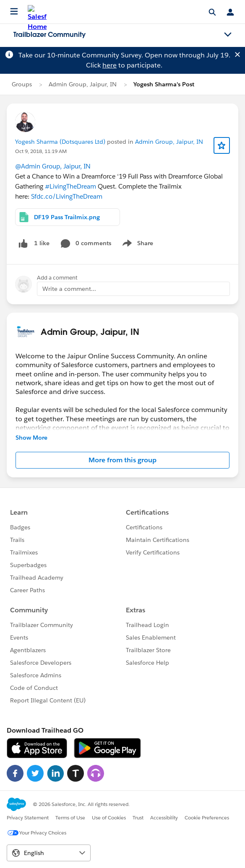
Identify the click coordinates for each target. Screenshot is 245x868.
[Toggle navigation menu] (228, 35)
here (109, 65)
